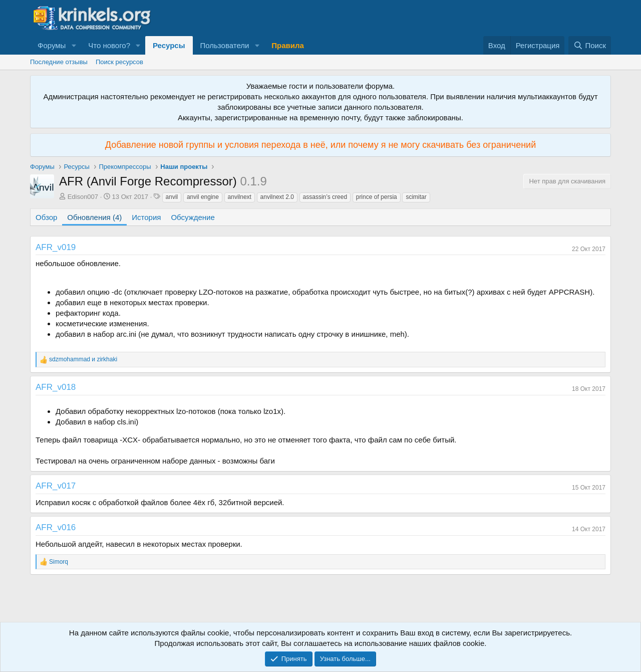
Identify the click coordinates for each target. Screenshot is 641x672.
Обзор (46, 217)
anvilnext (240, 197)
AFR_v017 (56, 486)
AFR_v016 (56, 527)
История (146, 217)
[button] (74, 45)
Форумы (52, 45)
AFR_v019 (56, 247)
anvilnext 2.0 (277, 197)
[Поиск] (590, 45)
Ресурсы (169, 45)
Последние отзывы (59, 62)
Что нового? (109, 45)
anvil (172, 197)
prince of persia (377, 197)
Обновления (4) (94, 217)
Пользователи (225, 45)
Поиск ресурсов (119, 62)
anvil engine (203, 197)
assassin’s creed (325, 197)
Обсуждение (193, 217)
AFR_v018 (56, 387)
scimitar (416, 197)
